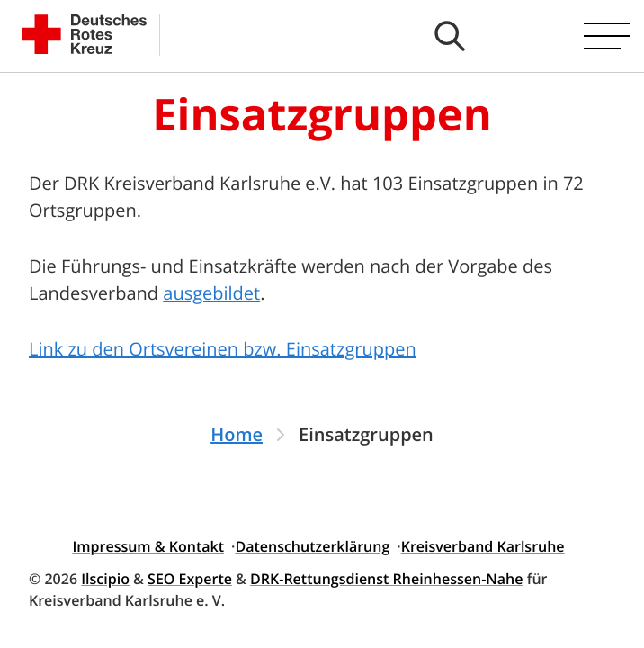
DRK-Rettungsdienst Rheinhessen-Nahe (386, 579)
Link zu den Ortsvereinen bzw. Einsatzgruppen (223, 349)
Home (237, 434)
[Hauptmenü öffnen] (607, 36)
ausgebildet (211, 293)
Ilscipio (105, 579)
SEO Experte (190, 579)
